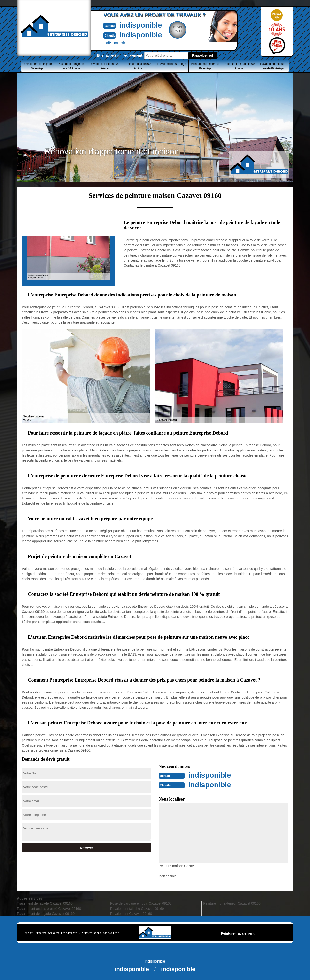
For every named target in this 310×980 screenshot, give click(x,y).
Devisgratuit (178, 29)
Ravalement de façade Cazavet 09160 (46, 914)
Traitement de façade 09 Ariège (239, 66)
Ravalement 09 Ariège (172, 64)
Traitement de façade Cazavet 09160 (45, 903)
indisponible (141, 25)
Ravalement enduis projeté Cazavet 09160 (49, 909)
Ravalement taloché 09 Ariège (105, 66)
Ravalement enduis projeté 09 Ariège (273, 66)
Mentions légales (101, 933)
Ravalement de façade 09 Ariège (37, 66)
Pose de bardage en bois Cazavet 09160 (141, 903)
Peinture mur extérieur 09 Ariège (205, 66)
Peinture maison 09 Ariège (138, 66)
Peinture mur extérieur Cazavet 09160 (232, 903)
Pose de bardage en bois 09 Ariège (71, 66)
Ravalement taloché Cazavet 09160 (137, 909)
